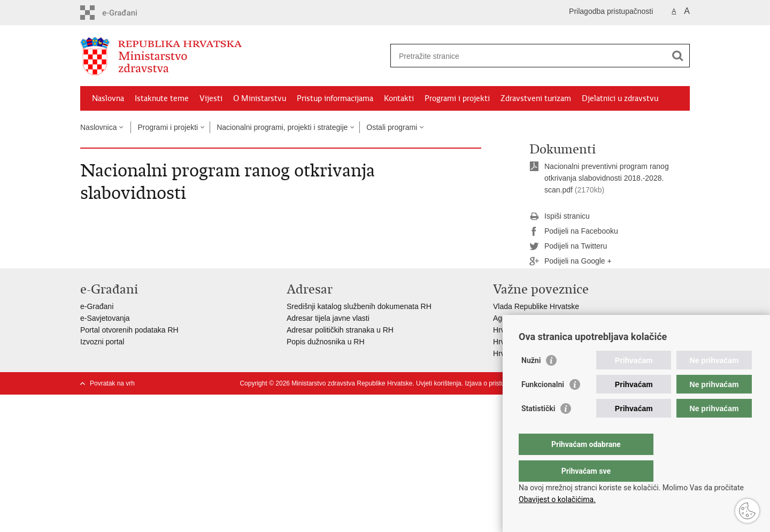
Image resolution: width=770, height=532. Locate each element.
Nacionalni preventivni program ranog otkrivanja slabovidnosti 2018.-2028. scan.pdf (607, 178)
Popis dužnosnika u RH (326, 342)
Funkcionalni (543, 406)
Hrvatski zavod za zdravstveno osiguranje (562, 330)
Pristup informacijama (335, 98)
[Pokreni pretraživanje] (677, 56)
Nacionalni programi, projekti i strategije (282, 127)
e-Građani (97, 306)
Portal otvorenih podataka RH (129, 330)
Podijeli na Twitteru (568, 246)
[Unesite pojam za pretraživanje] (529, 56)
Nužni (531, 382)
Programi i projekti (457, 98)
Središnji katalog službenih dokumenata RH (359, 306)
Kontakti (399, 98)
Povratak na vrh (112, 383)
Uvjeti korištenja (439, 383)
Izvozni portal (102, 342)
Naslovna (108, 98)
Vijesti (211, 98)
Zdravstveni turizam (536, 98)
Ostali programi (392, 127)
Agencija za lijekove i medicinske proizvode (565, 318)
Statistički (538, 430)
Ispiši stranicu (560, 217)
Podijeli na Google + (571, 261)
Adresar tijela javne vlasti (328, 318)
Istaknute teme (162, 98)
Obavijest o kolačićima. (557, 499)
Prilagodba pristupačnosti (611, 11)
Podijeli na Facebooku (574, 232)
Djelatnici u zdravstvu (620, 98)
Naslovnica (98, 127)
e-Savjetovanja (105, 318)
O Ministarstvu (260, 98)
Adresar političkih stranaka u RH (340, 330)
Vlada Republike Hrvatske (536, 306)
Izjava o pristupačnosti (496, 383)
